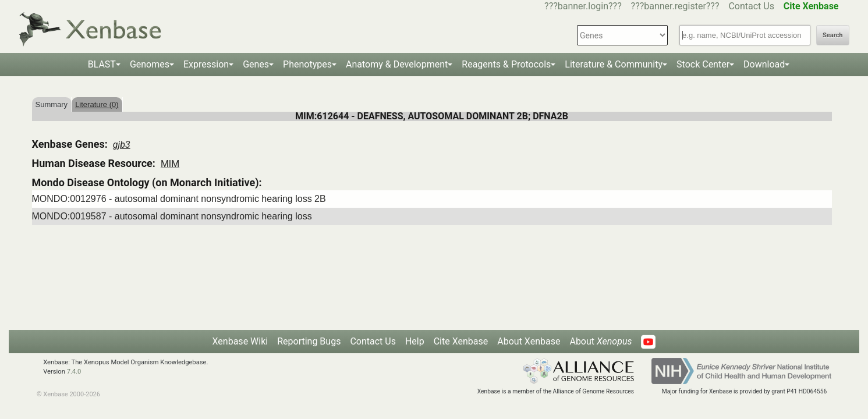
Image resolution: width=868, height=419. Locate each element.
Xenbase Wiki (240, 341)
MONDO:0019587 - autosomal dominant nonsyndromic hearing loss (172, 216)
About (600, 341)
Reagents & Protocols (506, 64)
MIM (170, 164)
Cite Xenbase (461, 341)
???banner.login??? (583, 6)
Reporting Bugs (309, 341)
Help (415, 341)
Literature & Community (614, 64)
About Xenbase (529, 341)
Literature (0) (97, 104)
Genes (256, 64)
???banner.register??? (675, 6)
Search (832, 35)
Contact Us (751, 6)
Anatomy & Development (397, 64)
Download (764, 64)
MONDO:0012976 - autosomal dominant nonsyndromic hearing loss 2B (179, 199)
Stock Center (703, 64)
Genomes (150, 64)
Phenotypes (307, 64)
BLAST (102, 64)
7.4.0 (74, 372)
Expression (206, 64)
